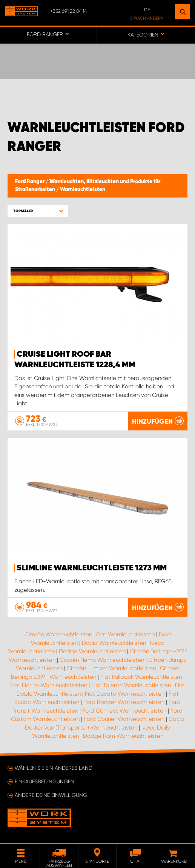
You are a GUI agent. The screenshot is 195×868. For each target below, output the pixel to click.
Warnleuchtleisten (83, 190)
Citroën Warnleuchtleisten (58, 634)
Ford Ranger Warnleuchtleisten (124, 702)
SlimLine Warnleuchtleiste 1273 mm (92, 568)
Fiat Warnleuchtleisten (125, 634)
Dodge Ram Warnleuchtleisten (123, 736)
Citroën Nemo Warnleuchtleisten (102, 660)
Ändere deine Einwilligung (51, 795)
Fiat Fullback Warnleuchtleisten (141, 677)
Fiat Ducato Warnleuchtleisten (125, 694)
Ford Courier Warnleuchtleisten (124, 719)
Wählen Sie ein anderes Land (54, 768)
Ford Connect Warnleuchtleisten (124, 711)
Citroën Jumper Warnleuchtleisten (111, 668)
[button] (38, 211)
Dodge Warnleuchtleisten (92, 651)
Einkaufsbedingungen (45, 781)
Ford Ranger (30, 182)
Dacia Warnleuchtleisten (114, 643)
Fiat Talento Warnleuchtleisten (131, 685)
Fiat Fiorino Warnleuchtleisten (49, 685)
